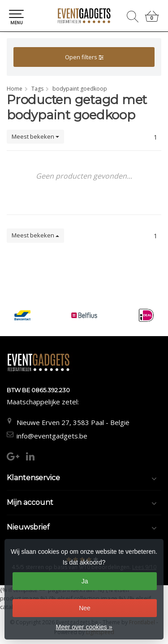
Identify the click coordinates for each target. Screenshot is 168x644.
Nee (85, 608)
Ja (85, 581)
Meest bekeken (35, 136)
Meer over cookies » (84, 627)
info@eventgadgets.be (52, 436)
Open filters (84, 57)
